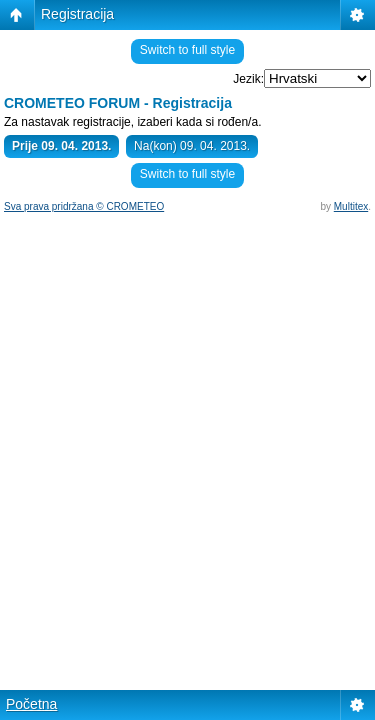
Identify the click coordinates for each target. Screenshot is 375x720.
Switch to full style (187, 50)
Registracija (77, 14)
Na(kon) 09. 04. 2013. (192, 146)
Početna (31, 704)
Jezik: (248, 79)
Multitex (351, 206)
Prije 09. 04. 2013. (61, 146)
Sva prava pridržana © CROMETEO (84, 206)
